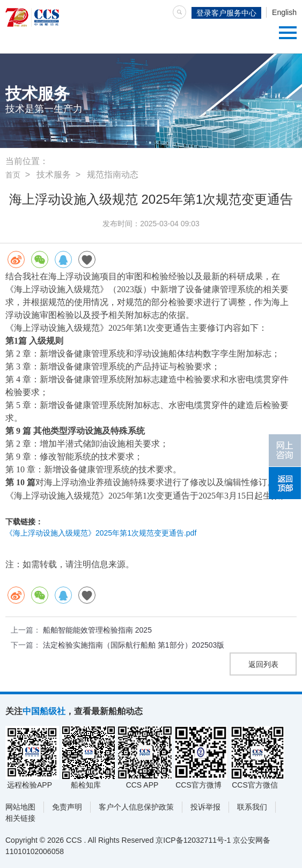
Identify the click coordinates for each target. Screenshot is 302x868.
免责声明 (67, 807)
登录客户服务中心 (226, 13)
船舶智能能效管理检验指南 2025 (97, 630)
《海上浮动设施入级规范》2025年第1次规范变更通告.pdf (101, 533)
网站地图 (20, 807)
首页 (13, 175)
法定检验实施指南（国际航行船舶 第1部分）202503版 (134, 645)
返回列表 (263, 664)
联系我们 (252, 807)
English (284, 12)
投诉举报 (205, 807)
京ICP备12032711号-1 (193, 840)
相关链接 (20, 818)
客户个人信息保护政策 (136, 807)
